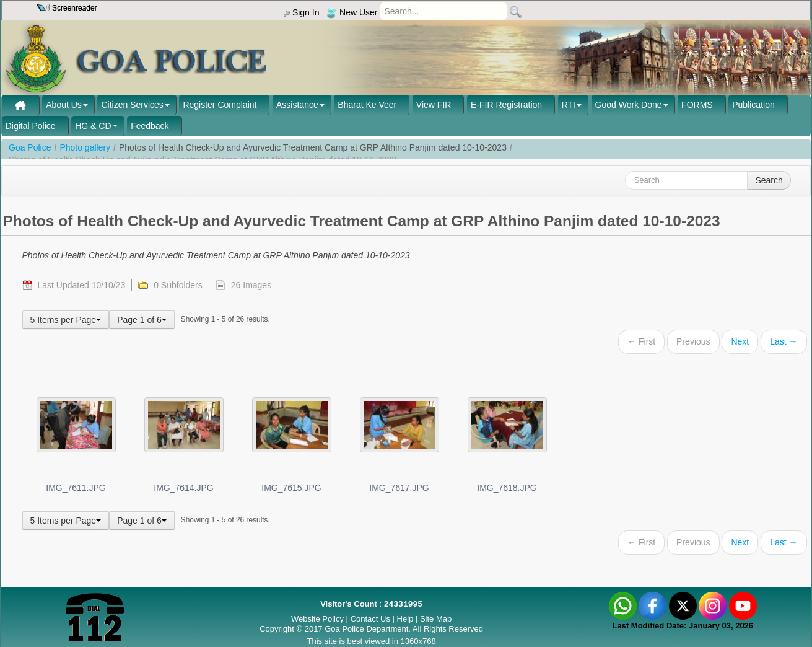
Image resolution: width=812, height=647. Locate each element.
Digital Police (31, 126)
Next (740, 341)
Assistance (297, 105)
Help (406, 619)
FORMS (697, 105)
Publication (753, 105)
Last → (784, 341)
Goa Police (30, 147)
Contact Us (370, 619)
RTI (569, 105)
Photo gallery (85, 147)
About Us (64, 105)
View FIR (434, 105)
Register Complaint (220, 105)
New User (352, 12)
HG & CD (93, 126)
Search (769, 180)
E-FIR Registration (506, 105)
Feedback (150, 126)
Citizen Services (132, 105)
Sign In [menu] (301, 12)
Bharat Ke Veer (367, 105)
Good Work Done (629, 105)
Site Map (436, 619)
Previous (693, 341)
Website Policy (317, 619)
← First (641, 341)
